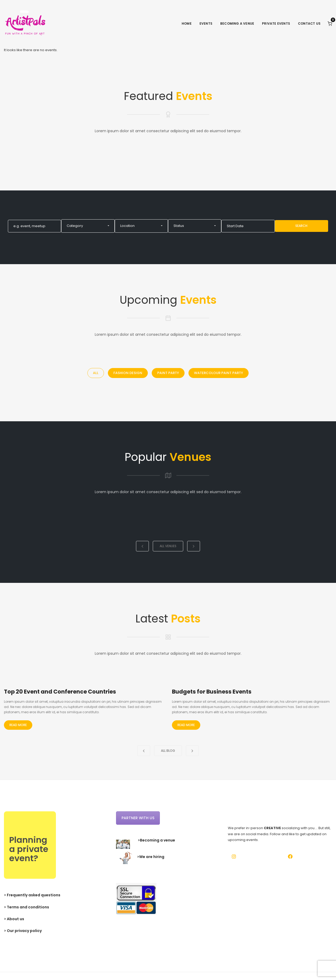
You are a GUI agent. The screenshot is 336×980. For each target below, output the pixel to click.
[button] (88, 226)
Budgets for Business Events (212, 692)
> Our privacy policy (23, 931)
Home (187, 23)
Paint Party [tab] (168, 373)
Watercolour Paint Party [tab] (219, 373)
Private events (276, 23)
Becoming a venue (237, 23)
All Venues (168, 546)
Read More (18, 725)
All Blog (168, 751)
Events (206, 23)
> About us (14, 919)
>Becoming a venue (156, 840)
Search (301, 226)
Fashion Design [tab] (128, 373)
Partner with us (138, 818)
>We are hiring (151, 857)
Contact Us (309, 23)
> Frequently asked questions (32, 895)
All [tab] (96, 373)
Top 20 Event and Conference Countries (60, 692)
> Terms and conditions (27, 907)
